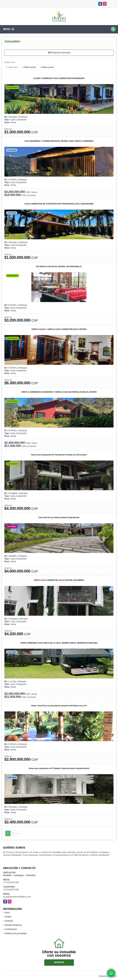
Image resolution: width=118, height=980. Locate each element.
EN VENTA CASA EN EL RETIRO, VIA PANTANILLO (59, 266)
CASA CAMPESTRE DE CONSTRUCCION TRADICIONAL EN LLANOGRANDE (59, 204)
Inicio (7, 912)
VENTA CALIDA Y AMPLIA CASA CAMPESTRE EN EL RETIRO (59, 329)
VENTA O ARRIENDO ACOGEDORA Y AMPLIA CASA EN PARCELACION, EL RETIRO (59, 392)
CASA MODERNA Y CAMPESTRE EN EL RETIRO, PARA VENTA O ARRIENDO (59, 141)
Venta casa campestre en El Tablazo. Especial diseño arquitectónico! (59, 768)
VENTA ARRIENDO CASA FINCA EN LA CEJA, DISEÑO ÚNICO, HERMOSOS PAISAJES (59, 643)
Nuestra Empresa (13, 925)
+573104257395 (11, 882)
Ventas (8, 917)
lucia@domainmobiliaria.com (17, 897)
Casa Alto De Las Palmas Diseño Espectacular (59, 517)
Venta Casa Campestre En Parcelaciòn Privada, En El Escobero (59, 455)
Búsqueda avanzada (59, 53)
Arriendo (9, 921)
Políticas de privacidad (16, 933)
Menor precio (29, 67)
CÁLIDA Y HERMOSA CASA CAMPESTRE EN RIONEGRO (59, 78)
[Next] (18, 833)
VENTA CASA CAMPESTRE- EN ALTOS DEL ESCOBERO (59, 580)
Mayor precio (47, 67)
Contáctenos (11, 929)
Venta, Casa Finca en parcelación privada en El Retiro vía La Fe (59, 706)
